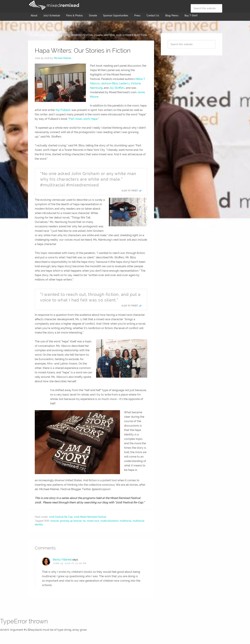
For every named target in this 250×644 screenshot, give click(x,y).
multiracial (126, 521)
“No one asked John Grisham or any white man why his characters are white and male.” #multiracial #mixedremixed (88, 179)
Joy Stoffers (117, 88)
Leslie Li (124, 83)
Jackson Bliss (109, 83)
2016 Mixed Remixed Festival (90, 517)
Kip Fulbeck (63, 110)
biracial (55, 521)
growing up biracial (71, 521)
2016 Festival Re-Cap (61, 517)
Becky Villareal (62, 560)
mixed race (93, 521)
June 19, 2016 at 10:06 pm (70, 563)
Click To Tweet (130, 191)
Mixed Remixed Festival (54, 5)
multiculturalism (109, 521)
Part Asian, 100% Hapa (83, 119)
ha (84, 521)
